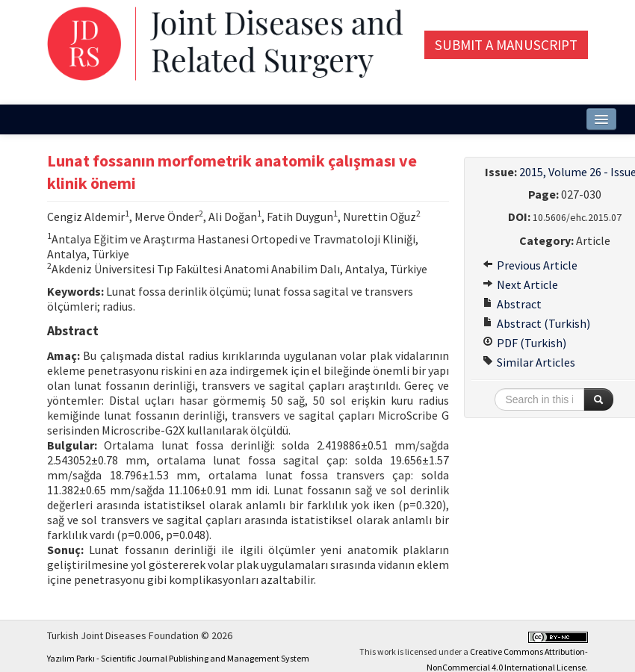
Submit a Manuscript (506, 45)
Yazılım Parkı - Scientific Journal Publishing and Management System (178, 658)
